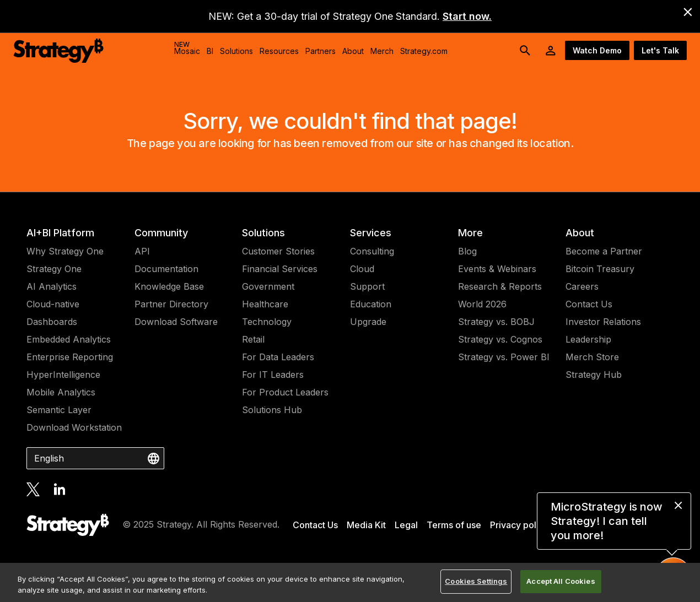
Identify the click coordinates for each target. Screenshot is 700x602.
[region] (350, 582)
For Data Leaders (278, 357)
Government (268, 286)
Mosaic (187, 48)
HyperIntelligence (63, 375)
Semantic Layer (59, 410)
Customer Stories (278, 251)
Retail (253, 339)
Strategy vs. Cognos (500, 339)
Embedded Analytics (69, 339)
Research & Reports (500, 286)
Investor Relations (603, 322)
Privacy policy (519, 525)
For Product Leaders (285, 392)
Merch (382, 51)
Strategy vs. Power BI (504, 357)
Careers (582, 286)
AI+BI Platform (60, 233)
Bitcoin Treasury (600, 269)
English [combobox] (49, 458)
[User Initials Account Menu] (551, 51)
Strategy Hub (594, 375)
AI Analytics (52, 286)
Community (161, 233)
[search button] (525, 51)
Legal (406, 525)
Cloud (362, 269)
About (580, 233)
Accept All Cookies (561, 581)
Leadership (588, 339)
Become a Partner (604, 251)
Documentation (166, 269)
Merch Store (592, 357)
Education (371, 304)
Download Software (176, 322)
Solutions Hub (272, 410)
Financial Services (280, 269)
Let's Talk (660, 50)
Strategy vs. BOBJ (496, 322)
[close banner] (688, 12)
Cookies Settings (476, 581)
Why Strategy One (65, 251)
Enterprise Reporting (70, 357)
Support (367, 286)
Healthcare (265, 304)
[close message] (678, 505)
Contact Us (589, 304)
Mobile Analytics (61, 392)
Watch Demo (597, 50)
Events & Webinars (497, 269)
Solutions (263, 233)
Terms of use (454, 525)
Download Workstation (74, 427)
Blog (467, 251)
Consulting (372, 251)
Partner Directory (171, 304)
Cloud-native (53, 304)
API (142, 251)
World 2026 (482, 304)
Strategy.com (424, 51)
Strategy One (54, 269)
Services (371, 233)
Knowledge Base (169, 286)
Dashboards (52, 322)
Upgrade (368, 322)
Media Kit (366, 525)
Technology (267, 322)
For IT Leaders (273, 375)
